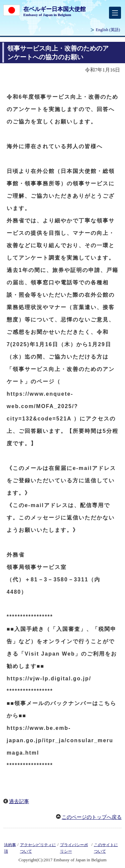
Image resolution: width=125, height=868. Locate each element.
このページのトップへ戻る (92, 817)
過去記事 (19, 801)
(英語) (108, 30)
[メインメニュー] (115, 13)
